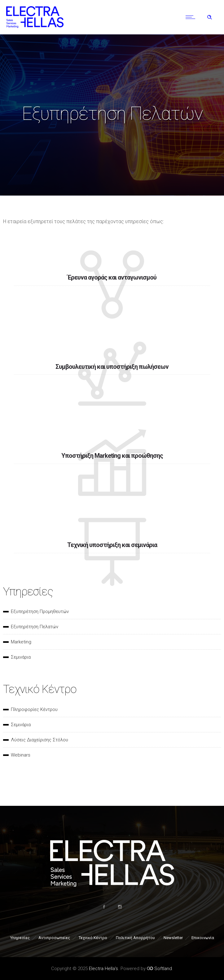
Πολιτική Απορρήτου (135, 938)
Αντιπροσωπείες (54, 938)
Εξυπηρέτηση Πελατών (35, 627)
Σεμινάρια (21, 657)
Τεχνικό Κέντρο (93, 938)
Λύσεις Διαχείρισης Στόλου (40, 740)
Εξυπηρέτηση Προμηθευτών (40, 611)
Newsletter (173, 938)
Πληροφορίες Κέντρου (34, 709)
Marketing (21, 642)
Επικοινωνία (203, 938)
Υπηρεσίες (20, 938)
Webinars (21, 755)
